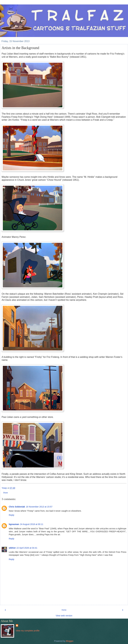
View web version (64, 616)
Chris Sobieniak (17, 507)
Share (6, 493)
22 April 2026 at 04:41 (27, 548)
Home (64, 610)
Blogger (70, 641)
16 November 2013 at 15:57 (39, 507)
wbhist (12, 548)
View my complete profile (28, 631)
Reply (12, 515)
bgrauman (14, 524)
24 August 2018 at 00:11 (32, 524)
